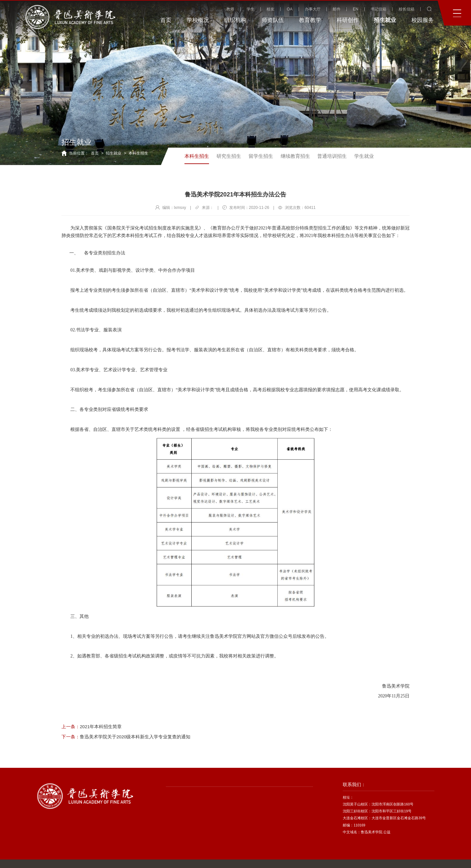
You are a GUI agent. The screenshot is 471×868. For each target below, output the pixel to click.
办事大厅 (313, 9)
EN (356, 9)
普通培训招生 (332, 156)
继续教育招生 (295, 156)
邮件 (337, 9)
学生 (251, 9)
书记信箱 (378, 9)
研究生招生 (229, 156)
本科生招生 (138, 153)
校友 (270, 9)
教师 (230, 9)
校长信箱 (407, 9)
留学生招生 (261, 156)
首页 (95, 153)
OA (290, 9)
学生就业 (364, 156)
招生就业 (113, 153)
